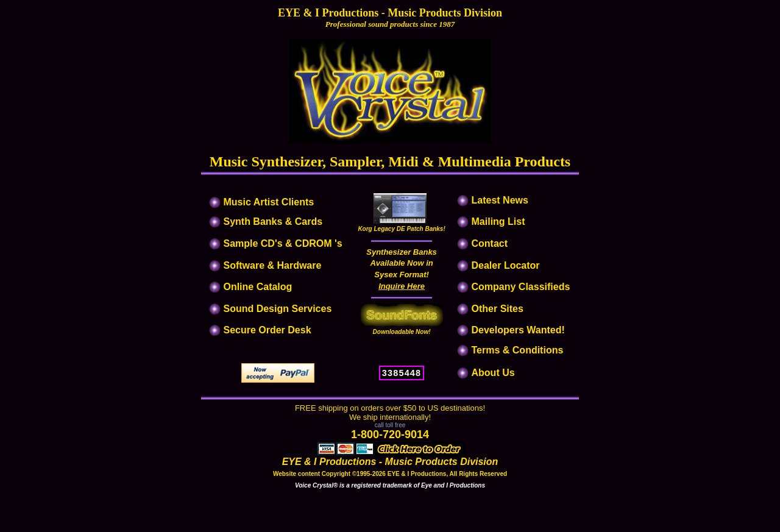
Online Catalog (257, 287)
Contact (490, 243)
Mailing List (498, 222)
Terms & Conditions (518, 350)
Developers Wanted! (518, 330)
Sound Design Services (277, 309)
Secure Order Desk (267, 330)
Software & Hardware (272, 265)
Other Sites (498, 309)
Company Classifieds (521, 287)
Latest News (500, 200)
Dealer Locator (506, 265)
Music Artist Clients (267, 202)
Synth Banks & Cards (273, 222)
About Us (493, 373)
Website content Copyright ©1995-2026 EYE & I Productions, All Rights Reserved (390, 474)
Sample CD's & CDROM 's (282, 243)
